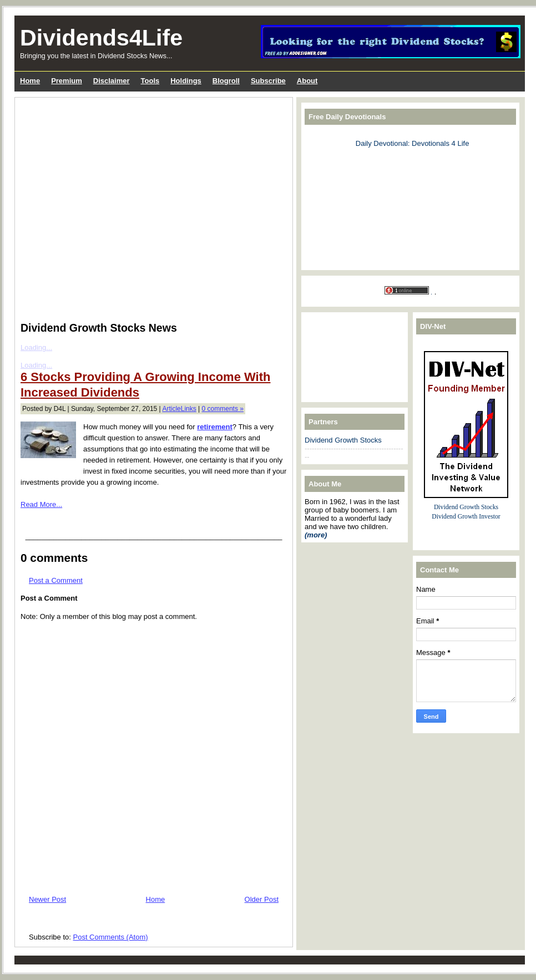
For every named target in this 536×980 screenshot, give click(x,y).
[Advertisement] (106, 207)
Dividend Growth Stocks (343, 440)
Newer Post (47, 899)
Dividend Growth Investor (466, 517)
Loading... (36, 347)
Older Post (262, 899)
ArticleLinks (179, 409)
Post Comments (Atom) (111, 937)
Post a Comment (56, 580)
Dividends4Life (101, 38)
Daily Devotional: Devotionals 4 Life (413, 143)
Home (156, 899)
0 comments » (223, 409)
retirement (215, 427)
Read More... (41, 504)
